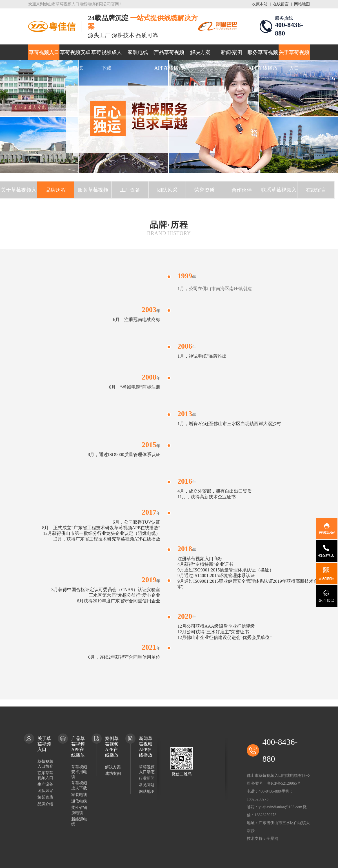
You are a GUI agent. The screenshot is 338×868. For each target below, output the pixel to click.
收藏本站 (260, 4)
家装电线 (138, 52)
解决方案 (200, 52)
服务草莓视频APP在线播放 (263, 55)
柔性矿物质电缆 (79, 810)
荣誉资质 (204, 190)
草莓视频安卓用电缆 (75, 55)
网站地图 (302, 4)
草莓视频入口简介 (45, 764)
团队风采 (167, 190)
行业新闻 (147, 778)
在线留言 (281, 4)
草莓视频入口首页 (44, 55)
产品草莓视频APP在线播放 (169, 55)
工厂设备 (130, 190)
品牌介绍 (45, 804)
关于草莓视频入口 (294, 55)
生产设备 (45, 784)
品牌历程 (56, 190)
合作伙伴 (242, 190)
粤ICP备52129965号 (284, 783)
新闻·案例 (232, 52)
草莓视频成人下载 (106, 55)
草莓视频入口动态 (147, 770)
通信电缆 (79, 801)
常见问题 (147, 785)
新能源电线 (79, 822)
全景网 (272, 839)
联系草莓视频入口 (279, 193)
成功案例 (113, 774)
